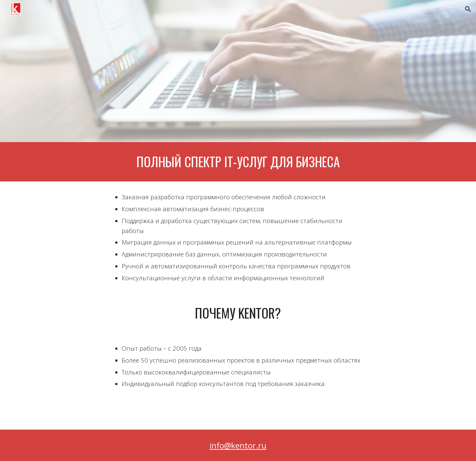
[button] (468, 9)
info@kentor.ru (238, 445)
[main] (238, 162)
